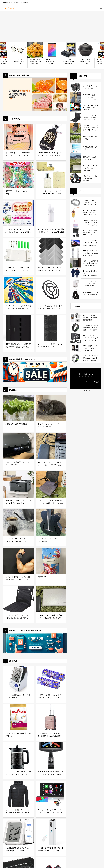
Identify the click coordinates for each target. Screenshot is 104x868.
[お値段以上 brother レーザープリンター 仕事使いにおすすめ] (18, 484)
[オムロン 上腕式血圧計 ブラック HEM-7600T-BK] (18, 446)
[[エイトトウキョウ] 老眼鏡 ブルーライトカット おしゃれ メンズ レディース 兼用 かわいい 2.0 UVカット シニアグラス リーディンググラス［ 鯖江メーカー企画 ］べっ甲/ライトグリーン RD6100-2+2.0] (19, 50)
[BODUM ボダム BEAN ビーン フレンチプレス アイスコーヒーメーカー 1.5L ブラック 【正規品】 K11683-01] (18, 755)
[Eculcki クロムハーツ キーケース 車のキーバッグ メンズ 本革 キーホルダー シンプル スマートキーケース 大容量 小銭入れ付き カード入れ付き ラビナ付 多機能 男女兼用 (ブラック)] (51, 137)
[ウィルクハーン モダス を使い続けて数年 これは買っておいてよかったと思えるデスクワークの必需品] (51, 484)
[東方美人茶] (51, 561)
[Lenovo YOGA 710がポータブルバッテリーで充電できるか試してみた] (51, 599)
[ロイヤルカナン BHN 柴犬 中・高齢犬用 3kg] (18, 717)
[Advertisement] (52, 27)
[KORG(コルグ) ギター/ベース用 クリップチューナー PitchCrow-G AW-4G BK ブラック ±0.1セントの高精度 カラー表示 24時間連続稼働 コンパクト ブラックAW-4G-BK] (51, 755)
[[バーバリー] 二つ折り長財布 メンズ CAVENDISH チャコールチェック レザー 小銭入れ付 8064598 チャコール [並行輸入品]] (51, 328)
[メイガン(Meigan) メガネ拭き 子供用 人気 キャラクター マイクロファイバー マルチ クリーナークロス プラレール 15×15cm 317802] (18, 290)
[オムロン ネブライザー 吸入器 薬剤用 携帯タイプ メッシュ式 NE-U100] (51, 213)
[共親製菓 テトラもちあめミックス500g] (18, 175)
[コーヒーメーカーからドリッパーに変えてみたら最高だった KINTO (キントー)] (18, 523)
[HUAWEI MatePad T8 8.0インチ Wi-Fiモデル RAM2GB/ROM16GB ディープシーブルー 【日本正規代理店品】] (52, 50)
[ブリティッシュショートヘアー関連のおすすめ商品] (51, 408)
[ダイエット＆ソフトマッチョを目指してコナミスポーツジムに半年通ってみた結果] (18, 561)
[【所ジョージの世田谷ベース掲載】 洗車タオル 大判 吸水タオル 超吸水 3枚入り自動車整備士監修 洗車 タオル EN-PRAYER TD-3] (69, 50)
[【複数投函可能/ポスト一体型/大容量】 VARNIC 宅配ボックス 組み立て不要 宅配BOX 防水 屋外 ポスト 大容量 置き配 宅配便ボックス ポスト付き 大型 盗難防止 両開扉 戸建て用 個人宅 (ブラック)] (18, 328)
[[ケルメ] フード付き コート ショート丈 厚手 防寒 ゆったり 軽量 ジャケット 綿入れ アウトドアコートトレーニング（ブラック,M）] (18, 794)
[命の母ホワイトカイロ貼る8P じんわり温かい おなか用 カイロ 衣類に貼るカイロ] (18, 213)
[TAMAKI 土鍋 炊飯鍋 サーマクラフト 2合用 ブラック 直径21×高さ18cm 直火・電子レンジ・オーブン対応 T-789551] (86, 50)
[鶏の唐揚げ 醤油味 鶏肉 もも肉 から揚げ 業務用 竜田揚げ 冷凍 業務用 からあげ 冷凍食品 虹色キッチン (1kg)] (35, 50)
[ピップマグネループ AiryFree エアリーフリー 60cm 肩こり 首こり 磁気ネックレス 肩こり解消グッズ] (18, 137)
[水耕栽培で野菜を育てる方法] (18, 408)
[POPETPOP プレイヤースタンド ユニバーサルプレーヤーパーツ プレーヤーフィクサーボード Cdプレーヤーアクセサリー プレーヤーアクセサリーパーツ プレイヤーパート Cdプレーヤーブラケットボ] (18, 252)
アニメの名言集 (86, 390)
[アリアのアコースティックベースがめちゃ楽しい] (51, 523)
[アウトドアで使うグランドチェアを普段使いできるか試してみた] (18, 599)
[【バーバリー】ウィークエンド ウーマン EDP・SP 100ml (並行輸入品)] (51, 175)
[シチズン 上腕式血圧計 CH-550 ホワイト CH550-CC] (18, 679)
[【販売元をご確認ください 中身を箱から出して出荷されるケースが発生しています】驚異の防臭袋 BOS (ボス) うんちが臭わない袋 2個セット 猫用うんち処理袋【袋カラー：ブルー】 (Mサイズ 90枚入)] (51, 679)
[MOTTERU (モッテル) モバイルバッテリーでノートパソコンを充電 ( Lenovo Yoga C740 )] (51, 446)
